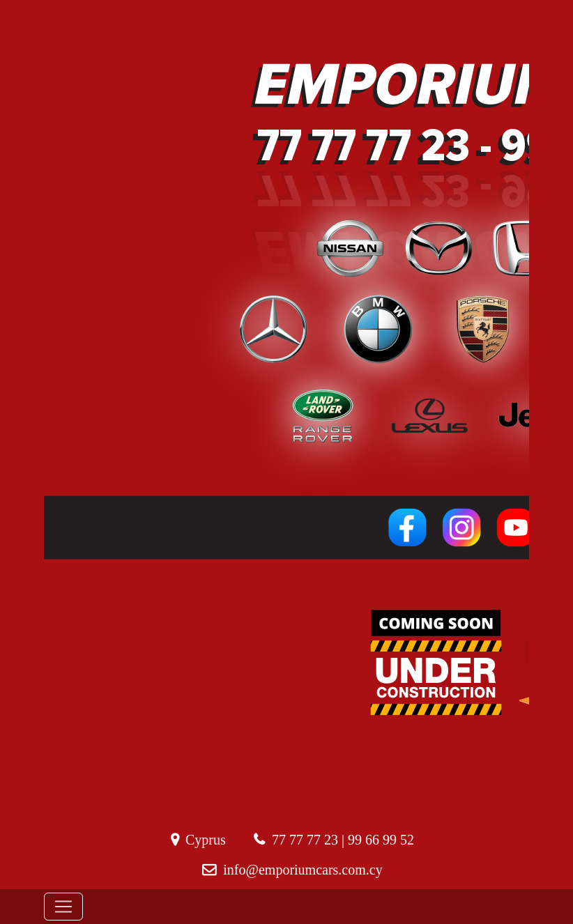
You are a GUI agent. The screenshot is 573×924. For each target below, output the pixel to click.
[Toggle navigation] (63, 907)
